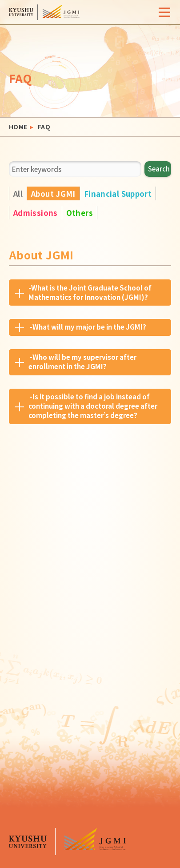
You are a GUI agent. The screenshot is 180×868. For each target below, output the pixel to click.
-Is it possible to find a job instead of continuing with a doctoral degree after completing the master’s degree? (93, 406)
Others (80, 213)
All (18, 193)
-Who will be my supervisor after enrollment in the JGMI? (82, 362)
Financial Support (118, 193)
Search (159, 169)
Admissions (36, 213)
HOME (18, 127)
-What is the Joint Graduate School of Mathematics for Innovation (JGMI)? (90, 292)
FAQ (44, 127)
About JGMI (53, 193)
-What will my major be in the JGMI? (87, 327)
